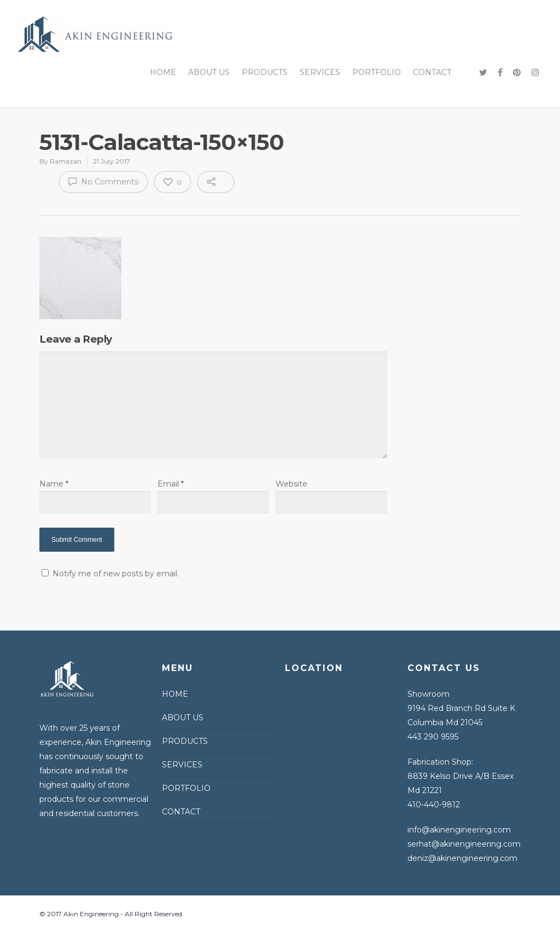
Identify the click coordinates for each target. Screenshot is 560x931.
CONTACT (432, 72)
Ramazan (66, 161)
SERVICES (320, 72)
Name (54, 484)
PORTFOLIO (377, 72)
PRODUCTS (265, 72)
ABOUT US (209, 72)
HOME (163, 72)
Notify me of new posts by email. (116, 574)
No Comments (103, 181)
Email (171, 484)
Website (291, 484)
